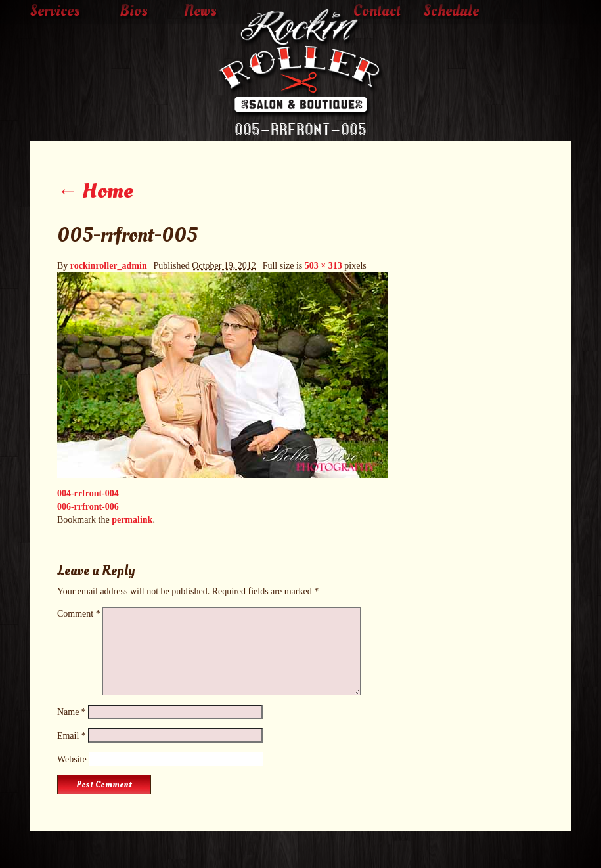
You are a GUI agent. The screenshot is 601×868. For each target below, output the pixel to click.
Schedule (451, 11)
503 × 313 (323, 266)
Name (72, 712)
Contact (377, 11)
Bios (134, 11)
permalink (132, 520)
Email (72, 736)
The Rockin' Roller (301, 63)
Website (72, 759)
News (200, 11)
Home (95, 191)
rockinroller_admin (109, 266)
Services (55, 11)
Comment (79, 614)
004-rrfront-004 (88, 493)
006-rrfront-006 (88, 507)
